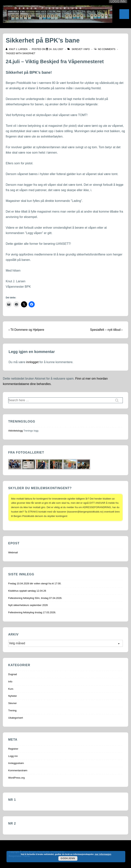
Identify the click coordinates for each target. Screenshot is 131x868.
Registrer (13, 749)
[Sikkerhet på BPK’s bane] (56, 49)
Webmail (13, 552)
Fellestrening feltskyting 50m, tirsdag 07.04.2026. (35, 598)
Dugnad (13, 674)
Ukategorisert (16, 718)
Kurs (11, 689)
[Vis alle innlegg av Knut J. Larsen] (17, 49)
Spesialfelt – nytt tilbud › (106, 330)
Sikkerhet (29, 53)
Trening (12, 710)
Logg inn (13, 756)
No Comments (107, 49)
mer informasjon (103, 854)
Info (87, 49)
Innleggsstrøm (16, 763)
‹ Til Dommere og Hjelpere (26, 330)
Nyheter (13, 696)
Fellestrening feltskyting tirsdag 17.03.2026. (32, 612)
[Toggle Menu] (124, 14)
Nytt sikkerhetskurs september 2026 (28, 605)
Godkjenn (68, 858)
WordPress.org (16, 778)
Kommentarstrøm (18, 770)
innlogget (32, 362)
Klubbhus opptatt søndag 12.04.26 (27, 591)
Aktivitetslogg (16, 431)
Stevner (12, 703)
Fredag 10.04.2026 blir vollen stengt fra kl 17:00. (35, 583)
